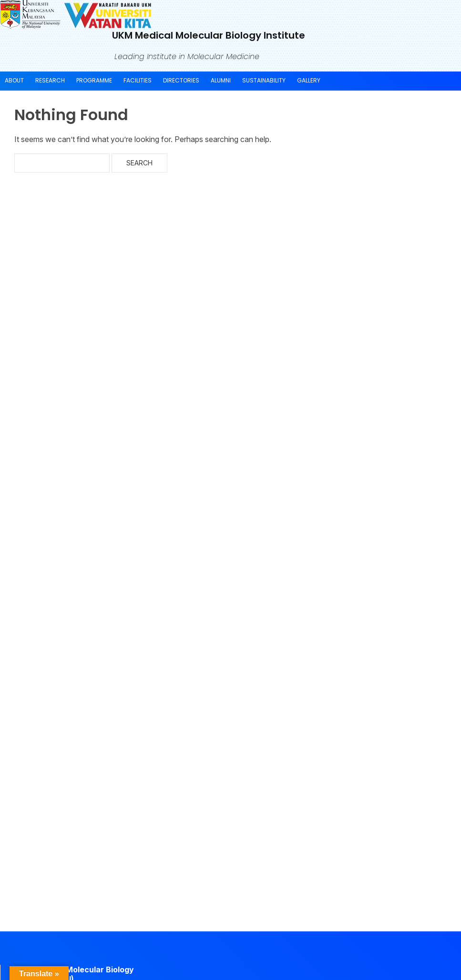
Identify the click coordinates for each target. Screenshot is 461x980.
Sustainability (264, 80)
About (14, 80)
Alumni (221, 80)
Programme (94, 80)
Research (50, 80)
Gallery (309, 80)
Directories (181, 80)
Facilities (138, 80)
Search (139, 163)
